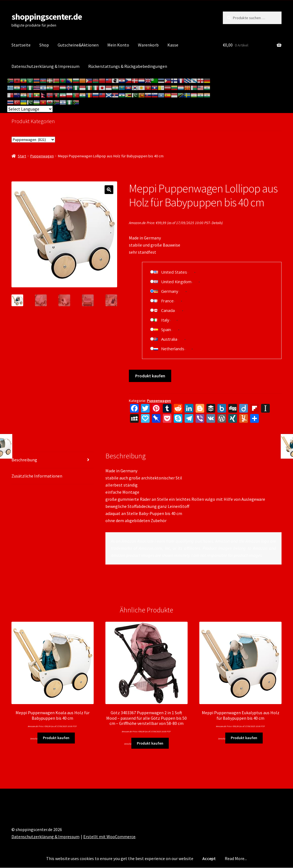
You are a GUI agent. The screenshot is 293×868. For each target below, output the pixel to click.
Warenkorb (148, 45)
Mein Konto (118, 45)
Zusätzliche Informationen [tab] (37, 476)
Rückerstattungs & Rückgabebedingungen (128, 66)
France (167, 301)
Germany (170, 291)
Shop (44, 45)
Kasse (173, 45)
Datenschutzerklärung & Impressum (45, 66)
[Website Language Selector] (30, 109)
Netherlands (173, 349)
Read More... (236, 858)
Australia (169, 339)
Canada (168, 310)
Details (217, 223)
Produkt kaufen (150, 376)
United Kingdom (176, 282)
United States (174, 272)
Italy (165, 320)
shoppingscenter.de (47, 17)
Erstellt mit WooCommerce (109, 837)
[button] (109, 190)
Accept (209, 858)
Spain (166, 329)
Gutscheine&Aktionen (78, 45)
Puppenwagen (42, 156)
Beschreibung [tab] (24, 460)
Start (22, 156)
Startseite (21, 45)
